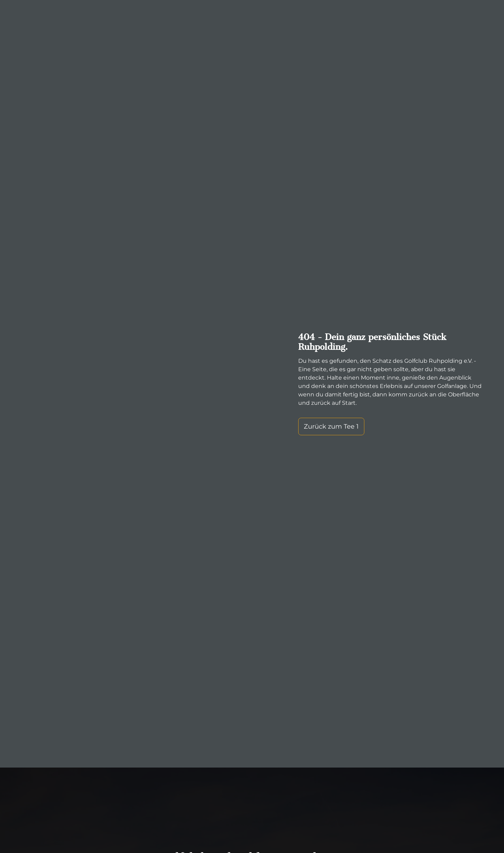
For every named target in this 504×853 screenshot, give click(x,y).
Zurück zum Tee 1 (331, 426)
